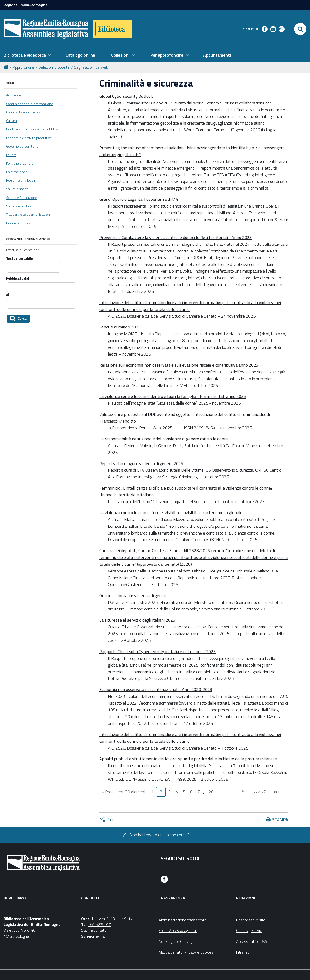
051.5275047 (100, 924)
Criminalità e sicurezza (23, 112)
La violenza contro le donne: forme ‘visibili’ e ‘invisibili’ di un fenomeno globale (171, 513)
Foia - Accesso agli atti (178, 930)
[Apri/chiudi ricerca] (300, 29)
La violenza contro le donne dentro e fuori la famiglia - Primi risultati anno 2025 (173, 396)
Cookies (207, 952)
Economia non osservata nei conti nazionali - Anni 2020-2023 (156, 689)
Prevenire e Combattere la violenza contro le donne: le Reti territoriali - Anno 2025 (176, 237)
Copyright (188, 941)
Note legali (167, 941)
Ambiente (14, 95)
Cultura (12, 121)
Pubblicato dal (18, 278)
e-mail (101, 936)
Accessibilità (246, 941)
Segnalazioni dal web (91, 67)
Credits (242, 930)
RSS (264, 941)
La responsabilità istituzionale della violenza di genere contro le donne (164, 439)
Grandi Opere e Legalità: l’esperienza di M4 (139, 199)
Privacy (190, 952)
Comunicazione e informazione (30, 104)
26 (211, 792)
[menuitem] (27, 55)
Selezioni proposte (54, 67)
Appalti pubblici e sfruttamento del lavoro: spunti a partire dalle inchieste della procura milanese (188, 759)
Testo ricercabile (19, 259)
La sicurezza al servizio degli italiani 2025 (137, 620)
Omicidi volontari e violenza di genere (133, 596)
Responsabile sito (251, 920)
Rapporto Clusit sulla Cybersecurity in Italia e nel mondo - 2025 (158, 651)
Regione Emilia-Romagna (26, 5)
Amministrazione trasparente (183, 920)
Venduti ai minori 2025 (120, 327)
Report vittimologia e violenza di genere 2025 (141, 464)
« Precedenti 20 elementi (124, 792)
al (8, 295)
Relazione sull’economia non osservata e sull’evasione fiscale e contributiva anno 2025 (179, 365)
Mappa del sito (171, 952)
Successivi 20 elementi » (264, 791)
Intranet (243, 952)
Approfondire (23, 67)
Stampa (280, 820)
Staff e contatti (94, 930)
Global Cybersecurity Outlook (126, 96)
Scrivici (257, 930)
